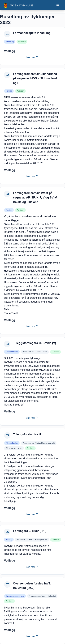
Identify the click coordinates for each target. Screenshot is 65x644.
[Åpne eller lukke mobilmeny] (58, 5)
